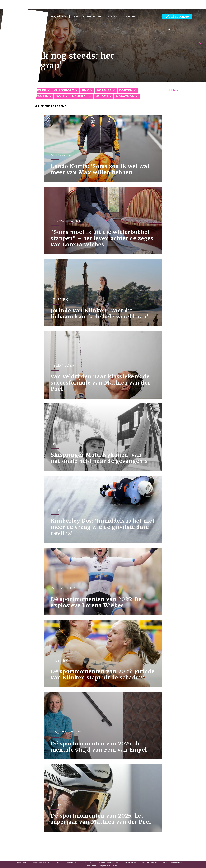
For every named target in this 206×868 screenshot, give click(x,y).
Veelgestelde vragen (40, 863)
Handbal (80, 96)
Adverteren (22, 863)
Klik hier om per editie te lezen (40, 106)
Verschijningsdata (149, 863)
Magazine (57, 16)
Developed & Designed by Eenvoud (102, 866)
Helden (102, 96)
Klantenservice (130, 863)
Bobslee (104, 90)
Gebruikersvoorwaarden (108, 863)
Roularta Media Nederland (173, 863)
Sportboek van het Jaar (87, 16)
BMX (85, 90)
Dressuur (40, 96)
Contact (57, 863)
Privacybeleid (87, 863)
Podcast (113, 16)
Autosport (64, 90)
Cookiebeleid (71, 863)
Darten (126, 90)
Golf (60, 96)
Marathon (125, 96)
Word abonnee (177, 16)
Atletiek (39, 90)
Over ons (130, 16)
